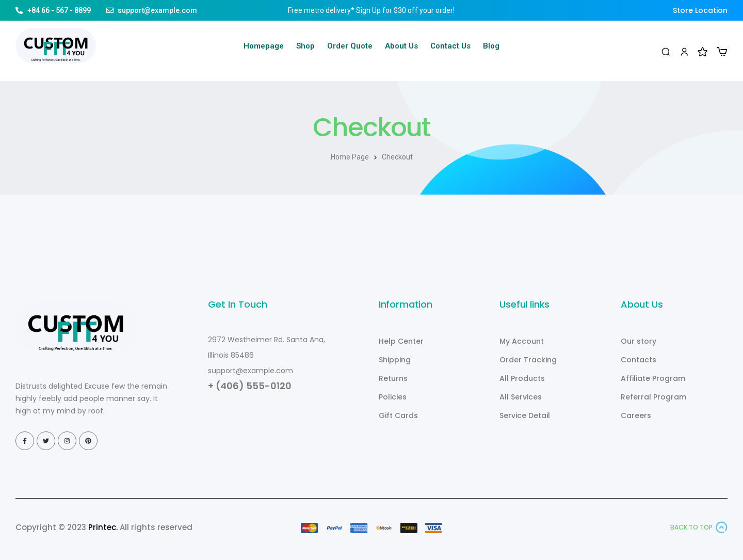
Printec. (103, 527)
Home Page (350, 157)
